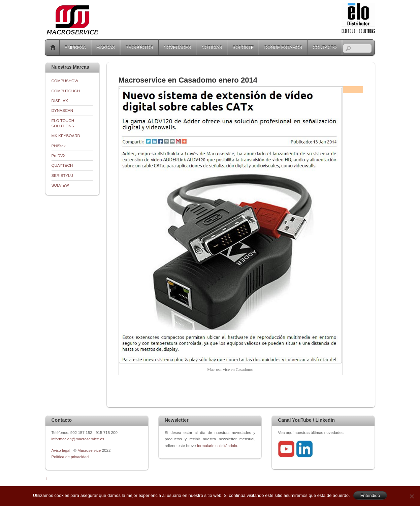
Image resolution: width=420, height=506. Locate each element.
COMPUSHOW (65, 81)
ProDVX (59, 155)
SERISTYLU (62, 175)
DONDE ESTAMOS (283, 47)
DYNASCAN (62, 110)
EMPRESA (75, 47)
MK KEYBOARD (66, 136)
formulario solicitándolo (217, 446)
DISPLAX (60, 101)
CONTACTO (325, 47)
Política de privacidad (70, 457)
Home (53, 48)
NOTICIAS (212, 47)
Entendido (370, 495)
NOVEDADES (177, 47)
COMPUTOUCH (66, 91)
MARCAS (106, 47)
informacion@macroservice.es (78, 439)
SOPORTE (243, 47)
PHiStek (59, 146)
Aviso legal (61, 450)
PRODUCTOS (139, 47)
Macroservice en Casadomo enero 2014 (188, 80)
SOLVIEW (60, 185)
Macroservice (89, 450)
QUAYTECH (62, 165)
